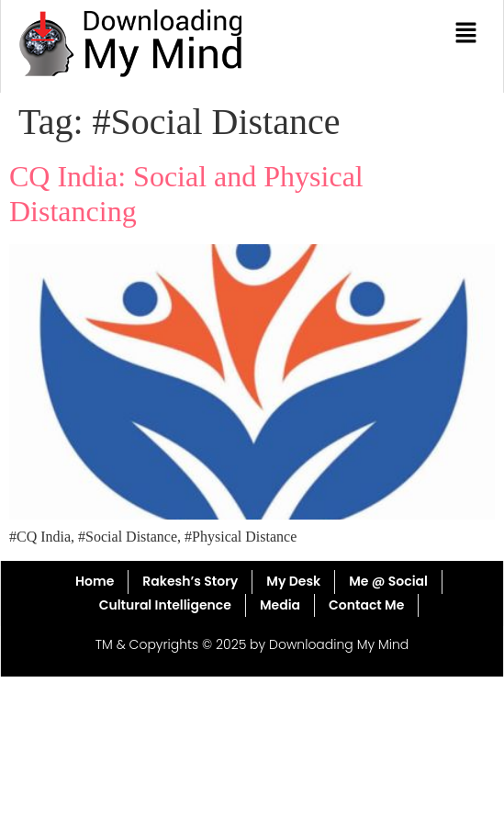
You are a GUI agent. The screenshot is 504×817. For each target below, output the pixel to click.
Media (280, 605)
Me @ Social (388, 581)
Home (95, 581)
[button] (466, 34)
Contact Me (366, 605)
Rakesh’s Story (190, 581)
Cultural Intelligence (165, 605)
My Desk (293, 581)
